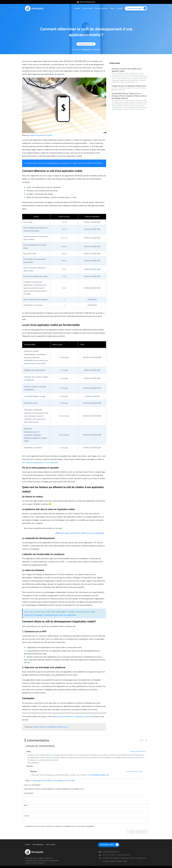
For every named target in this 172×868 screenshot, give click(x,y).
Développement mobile (86, 44)
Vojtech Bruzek (36, 135)
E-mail (27, 816)
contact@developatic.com (100, 775)
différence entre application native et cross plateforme (80, 533)
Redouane (87, 50)
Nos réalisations (102, 8)
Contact (119, 8)
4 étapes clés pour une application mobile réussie (50, 727)
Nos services (88, 8)
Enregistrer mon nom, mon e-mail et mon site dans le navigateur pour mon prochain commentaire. (60, 826)
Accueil (77, 8)
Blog (112, 8)
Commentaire (29, 793)
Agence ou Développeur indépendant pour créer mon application (50, 615)
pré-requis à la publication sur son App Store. (40, 463)
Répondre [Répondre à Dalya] (30, 766)
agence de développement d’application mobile (72, 717)
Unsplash (49, 135)
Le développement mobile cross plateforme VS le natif (53, 781)
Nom (26, 805)
